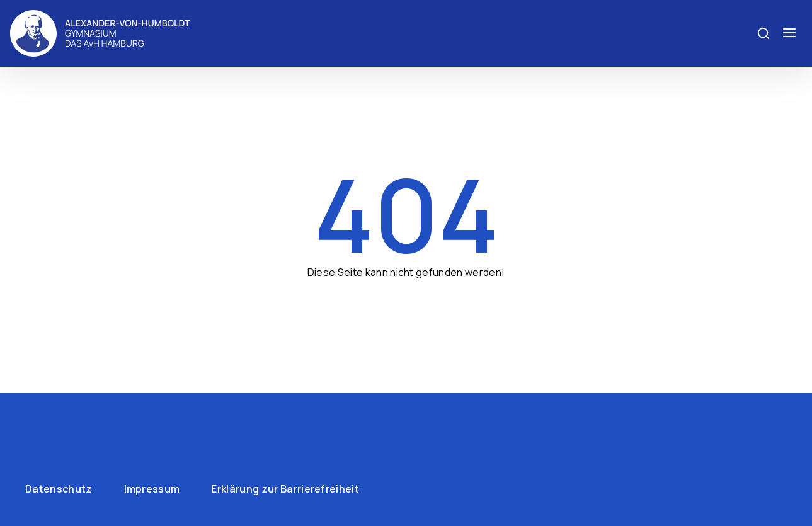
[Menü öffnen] (789, 33)
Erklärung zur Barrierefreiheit (285, 489)
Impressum (152, 489)
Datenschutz (59, 489)
